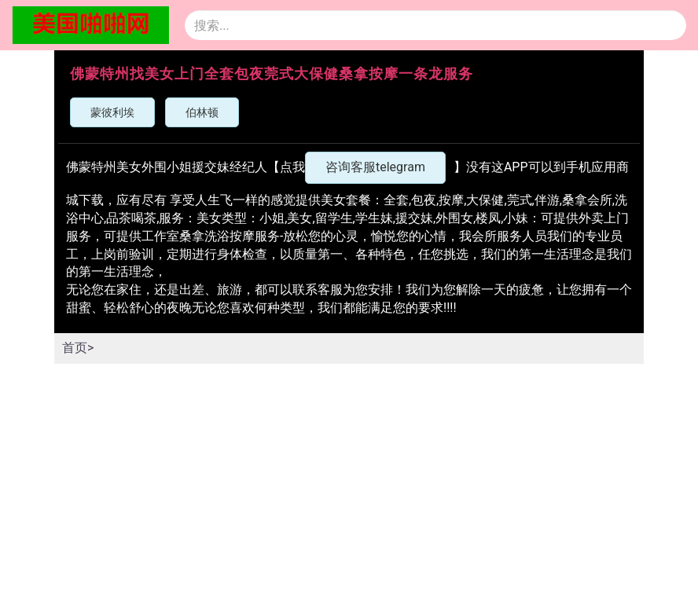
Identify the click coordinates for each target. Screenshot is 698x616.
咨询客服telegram (375, 167)
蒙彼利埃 (112, 112)
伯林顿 (202, 112)
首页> (78, 348)
